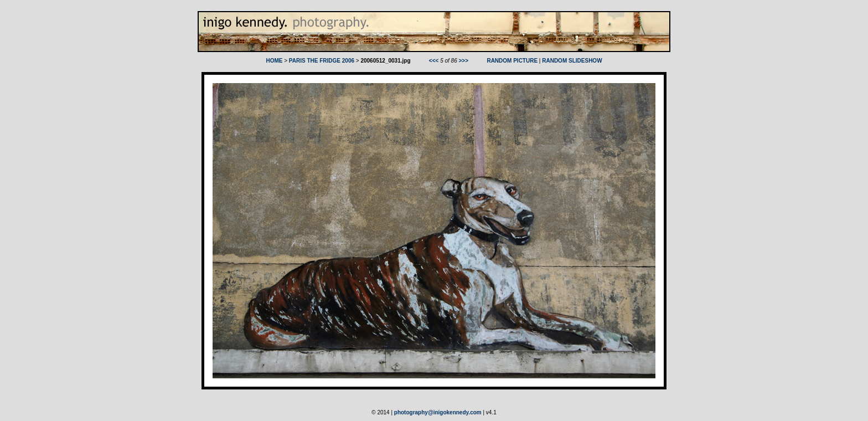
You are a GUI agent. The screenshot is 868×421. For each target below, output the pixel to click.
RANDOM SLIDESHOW (572, 61)
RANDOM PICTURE (512, 61)
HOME (274, 61)
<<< (434, 61)
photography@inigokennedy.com (438, 412)
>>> (464, 61)
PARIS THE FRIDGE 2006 (322, 61)
